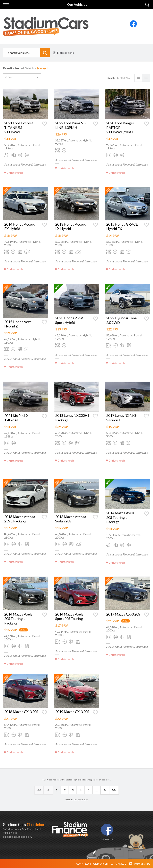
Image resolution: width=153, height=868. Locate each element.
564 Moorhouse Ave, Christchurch (27, 826)
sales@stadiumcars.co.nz (18, 836)
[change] (43, 68)
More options (63, 53)
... (97, 790)
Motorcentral (140, 863)
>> (112, 790)
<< (41, 790)
